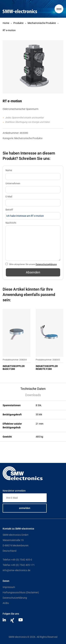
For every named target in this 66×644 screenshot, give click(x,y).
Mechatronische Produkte (42, 23)
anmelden (25, 508)
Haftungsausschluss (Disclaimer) (21, 592)
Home (6, 23)
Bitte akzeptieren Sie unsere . (33, 264)
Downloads (33, 395)
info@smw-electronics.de (16, 570)
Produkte (18, 23)
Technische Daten (33, 389)
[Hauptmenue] (59, 9)
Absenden (33, 272)
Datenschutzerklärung (46, 264)
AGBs (6, 603)
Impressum (9, 587)
